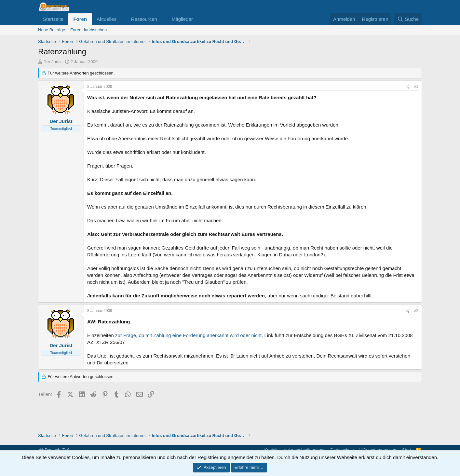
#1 (416, 87)
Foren (80, 19)
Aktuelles (107, 19)
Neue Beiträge (52, 30)
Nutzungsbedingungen (304, 450)
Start (406, 450)
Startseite (53, 19)
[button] (122, 19)
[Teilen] (408, 87)
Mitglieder (182, 19)
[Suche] (408, 19)
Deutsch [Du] (54, 450)
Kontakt (271, 450)
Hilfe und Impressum (378, 450)
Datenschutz (342, 450)
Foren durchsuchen (88, 30)
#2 (416, 311)
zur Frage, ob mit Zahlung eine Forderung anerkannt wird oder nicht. (189, 335)
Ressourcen (144, 19)
